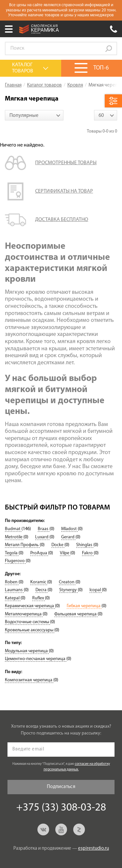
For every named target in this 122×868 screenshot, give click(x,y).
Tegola (12, 553)
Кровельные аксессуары (30, 630)
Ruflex (39, 598)
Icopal (96, 590)
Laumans (14, 590)
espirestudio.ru (94, 849)
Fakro (88, 553)
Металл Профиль (22, 545)
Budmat (13, 529)
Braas (44, 529)
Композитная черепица (29, 680)
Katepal (13, 598)
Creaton (67, 582)
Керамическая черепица (30, 606)
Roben (12, 582)
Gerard (68, 537)
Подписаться (61, 787)
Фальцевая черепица (76, 614)
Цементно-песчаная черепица (36, 659)
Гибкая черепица (84, 606)
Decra (41, 590)
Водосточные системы (27, 622)
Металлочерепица (24, 614)
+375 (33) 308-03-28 (114, 29)
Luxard (42, 537)
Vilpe (65, 553)
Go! (109, 49)
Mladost (69, 529)
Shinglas (85, 545)
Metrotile (14, 537)
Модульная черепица (27, 651)
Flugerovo (15, 561)
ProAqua (39, 553)
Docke (58, 545)
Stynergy (68, 590)
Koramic (39, 582)
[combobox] (34, 115)
